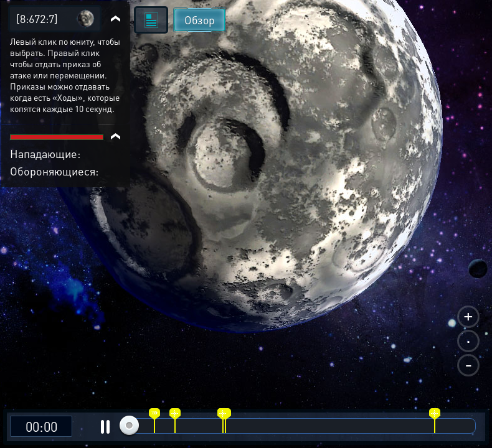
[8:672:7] (37, 18)
